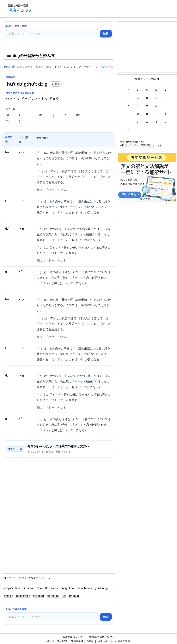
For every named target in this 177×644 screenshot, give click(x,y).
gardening (101, 588)
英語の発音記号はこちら (133, 142)
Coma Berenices (47, 588)
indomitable (23, 596)
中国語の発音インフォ (102, 637)
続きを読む (107, 67)
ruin (64, 596)
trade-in (74, 596)
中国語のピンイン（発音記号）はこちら (141, 145)
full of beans (84, 588)
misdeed (39, 596)
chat (31, 588)
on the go (53, 596)
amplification (12, 588)
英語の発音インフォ (74, 637)
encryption (67, 588)
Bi (24, 588)
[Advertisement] (107, 9)
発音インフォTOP (57, 641)
